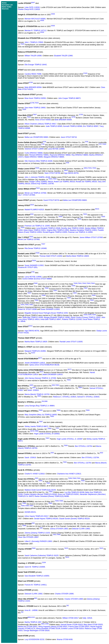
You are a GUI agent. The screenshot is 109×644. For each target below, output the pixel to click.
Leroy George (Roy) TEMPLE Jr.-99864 (40, 406)
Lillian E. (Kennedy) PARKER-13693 (38, 541)
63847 (33, 3)
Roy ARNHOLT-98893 (80, 155)
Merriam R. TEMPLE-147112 (36, 31)
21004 (44, 563)
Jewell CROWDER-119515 (35, 363)
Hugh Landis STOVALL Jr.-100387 (70, 439)
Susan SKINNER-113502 (34, 265)
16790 (31, 83)
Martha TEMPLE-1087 (33, 622)
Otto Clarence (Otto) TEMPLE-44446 (39, 161)
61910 (33, 353)
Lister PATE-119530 (32, 7)
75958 (49, 429)
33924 (32, 205)
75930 (37, 168)
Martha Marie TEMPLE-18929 (77, 256)
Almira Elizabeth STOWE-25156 (48, 629)
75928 (29, 117)
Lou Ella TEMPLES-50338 (74, 492)
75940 (35, 283)
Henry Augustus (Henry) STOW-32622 (53, 627)
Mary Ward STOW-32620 (93, 625)
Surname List (7, 5)
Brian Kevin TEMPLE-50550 (35, 98)
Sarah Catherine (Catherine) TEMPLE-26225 (42, 556)
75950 (36, 300)
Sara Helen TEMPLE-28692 (35, 108)
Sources (5, 9)
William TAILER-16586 (33, 56)
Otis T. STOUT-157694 (26, 195)
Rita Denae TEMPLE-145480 (36, 248)
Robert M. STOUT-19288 (27, 309)
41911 (33, 617)
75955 (41, 410)
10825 (31, 385)
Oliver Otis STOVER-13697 (28, 537)
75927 (35, 115)
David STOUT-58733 (51, 200)
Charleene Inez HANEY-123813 (69, 474)
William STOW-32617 (71, 618)
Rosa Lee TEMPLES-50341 (68, 494)
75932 (94, 168)
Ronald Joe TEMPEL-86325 (86, 182)
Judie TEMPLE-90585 (54, 126)
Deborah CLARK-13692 (81, 529)
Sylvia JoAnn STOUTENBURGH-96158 (44, 365)
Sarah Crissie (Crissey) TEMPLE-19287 (86, 317)
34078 (32, 431)
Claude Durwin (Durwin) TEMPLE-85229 (74, 519)
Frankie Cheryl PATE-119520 (29, 9)
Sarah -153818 (33, 390)
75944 (93, 283)
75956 (58, 410)
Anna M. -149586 (31, 610)
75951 (27, 305)
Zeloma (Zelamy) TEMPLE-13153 (37, 533)
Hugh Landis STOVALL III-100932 (47, 434)
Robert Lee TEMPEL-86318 (64, 182)
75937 (43, 244)
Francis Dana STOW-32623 (79, 627)
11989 (47, 624)
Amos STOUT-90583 (43, 120)
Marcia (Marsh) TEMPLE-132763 (37, 394)
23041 (75, 293)
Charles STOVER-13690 (64, 594)
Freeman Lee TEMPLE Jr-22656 (80, 232)
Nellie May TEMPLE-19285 (33, 317)
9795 (44, 142)
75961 (79, 478)
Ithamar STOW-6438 (65, 639)
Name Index (7, 7)
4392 (33, 523)
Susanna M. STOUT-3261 (28, 267)
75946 (47, 288)
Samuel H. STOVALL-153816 (88, 397)
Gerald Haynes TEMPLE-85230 (46, 519)
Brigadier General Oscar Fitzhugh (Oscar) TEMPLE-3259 (46, 313)
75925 (22, 44)
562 (68, 606)
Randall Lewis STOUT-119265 (71, 342)
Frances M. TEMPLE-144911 (36, 585)
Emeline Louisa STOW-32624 (72, 629)
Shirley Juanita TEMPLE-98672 (36, 426)
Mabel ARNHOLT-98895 (34, 157)
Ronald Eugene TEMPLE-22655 (55, 232)
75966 (24, 503)
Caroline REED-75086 (33, 74)
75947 (86, 288)
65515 (97, 209)
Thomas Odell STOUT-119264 (51, 256)
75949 (94, 295)
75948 (44, 295)
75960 (74, 478)
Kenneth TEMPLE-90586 (73, 126)
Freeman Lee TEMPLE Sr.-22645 (37, 226)
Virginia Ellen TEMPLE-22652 (58, 230)
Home (4, 3)
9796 (87, 142)
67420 (85, 73)
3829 (36, 478)
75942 (84, 283)
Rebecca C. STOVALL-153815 (65, 397)
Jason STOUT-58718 (69, 137)
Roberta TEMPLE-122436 (72, 319)
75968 (24, 526)
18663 (86, 168)
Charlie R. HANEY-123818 (35, 474)
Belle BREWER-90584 (33, 87)
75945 (73, 286)
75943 (88, 283)
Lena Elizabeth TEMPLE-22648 (48, 228)
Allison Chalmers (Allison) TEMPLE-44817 (41, 124)
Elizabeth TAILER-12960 (63, 56)
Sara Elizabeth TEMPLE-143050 (37, 576)
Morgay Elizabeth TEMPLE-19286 (57, 317)
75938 (37, 253)
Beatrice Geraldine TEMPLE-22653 (83, 230)
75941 (80, 283)
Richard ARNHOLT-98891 (39, 155)
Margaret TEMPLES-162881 (35, 351)
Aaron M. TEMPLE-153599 (35, 567)
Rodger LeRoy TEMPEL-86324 (41, 182)
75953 (69, 380)
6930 (53, 385)
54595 (53, 14)
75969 (33, 548)
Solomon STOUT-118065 (34, 149)
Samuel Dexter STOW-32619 (72, 625)
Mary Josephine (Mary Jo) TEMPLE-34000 (41, 415)
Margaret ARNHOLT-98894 (54, 157)
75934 (85, 214)
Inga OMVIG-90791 (71, 173)
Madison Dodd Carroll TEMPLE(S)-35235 (40, 490)
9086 (46, 401)
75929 (104, 144)
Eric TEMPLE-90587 (91, 126)
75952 (31, 305)
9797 (100, 144)
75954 (57, 385)
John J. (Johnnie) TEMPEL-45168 (37, 177)
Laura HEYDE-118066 (56, 149)
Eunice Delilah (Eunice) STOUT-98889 (37, 279)
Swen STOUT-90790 (52, 173)
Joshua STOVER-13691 (59, 529)
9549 (32, 214)
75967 (32, 506)
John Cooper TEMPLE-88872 (69, 98)
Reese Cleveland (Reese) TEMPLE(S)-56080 (52, 496)
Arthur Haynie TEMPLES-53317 (37, 516)
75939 (34, 261)
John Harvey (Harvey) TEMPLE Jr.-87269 (40, 378)
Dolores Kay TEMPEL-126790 (42, 184)
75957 (41, 422)
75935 (103, 217)
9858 (29, 617)
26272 (40, 358)
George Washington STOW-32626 (37, 631)
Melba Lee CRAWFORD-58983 (36, 137)
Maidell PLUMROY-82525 (34, 210)
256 (43, 401)
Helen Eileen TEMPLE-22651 (35, 230)
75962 (48, 483)
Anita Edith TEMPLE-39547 (51, 319)
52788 (32, 103)
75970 (66, 548)
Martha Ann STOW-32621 (28, 627)
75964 (57, 501)
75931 (90, 168)
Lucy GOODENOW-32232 (34, 639)
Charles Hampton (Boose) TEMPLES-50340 (40, 494)
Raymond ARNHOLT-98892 (60, 155)
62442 (31, 326)
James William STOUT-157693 (91, 237)
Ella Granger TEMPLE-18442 (36, 65)
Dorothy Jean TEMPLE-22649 (73, 228)
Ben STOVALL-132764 (84, 446)
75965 (61, 501)
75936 (79, 219)
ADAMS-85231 (30, 512)
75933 (38, 188)
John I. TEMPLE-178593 (34, 42)
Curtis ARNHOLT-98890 (34, 153)
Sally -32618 (87, 618)
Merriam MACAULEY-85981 (35, 19)
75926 (37, 103)
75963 (51, 492)
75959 (70, 478)
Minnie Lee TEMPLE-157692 (35, 193)
